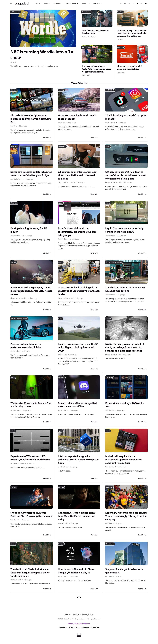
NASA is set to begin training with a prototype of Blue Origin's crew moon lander (79, 291)
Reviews (57, 4)
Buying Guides (71, 4)
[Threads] (142, 4)
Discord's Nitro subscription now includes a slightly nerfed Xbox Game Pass (31, 119)
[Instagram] (125, 4)
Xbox (13, 378)
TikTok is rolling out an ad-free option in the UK (126, 117)
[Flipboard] (138, 4)
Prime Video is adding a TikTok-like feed (125, 405)
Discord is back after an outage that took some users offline (77, 405)
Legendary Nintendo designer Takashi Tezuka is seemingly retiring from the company (126, 516)
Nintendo (121, 48)
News (46, 4)
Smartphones (87, 48)
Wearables (62, 147)
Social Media (110, 90)
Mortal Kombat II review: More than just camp (95, 32)
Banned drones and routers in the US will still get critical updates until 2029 (78, 348)
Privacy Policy (88, 615)
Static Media (68, 619)
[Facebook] (121, 4)
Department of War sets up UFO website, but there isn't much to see (30, 458)
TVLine (70, 628)
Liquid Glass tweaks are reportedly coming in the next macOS (124, 230)
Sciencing (85, 628)
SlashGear (95, 628)
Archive (76, 615)
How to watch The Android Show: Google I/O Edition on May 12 (76, 571)
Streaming (109, 378)
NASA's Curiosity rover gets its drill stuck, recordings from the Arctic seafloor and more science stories (125, 348)
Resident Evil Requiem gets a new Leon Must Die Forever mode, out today (76, 516)
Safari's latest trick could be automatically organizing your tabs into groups (77, 232)
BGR (77, 628)
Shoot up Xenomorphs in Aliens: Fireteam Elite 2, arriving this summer (31, 514)
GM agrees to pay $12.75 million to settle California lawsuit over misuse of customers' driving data (125, 175)
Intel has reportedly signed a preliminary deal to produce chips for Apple (78, 460)
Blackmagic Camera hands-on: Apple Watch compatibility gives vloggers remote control (96, 69)
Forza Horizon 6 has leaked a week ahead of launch (77, 117)
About (67, 615)
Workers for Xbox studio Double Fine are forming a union (31, 405)
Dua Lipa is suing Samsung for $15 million (29, 230)
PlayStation (110, 544)
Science (108, 319)
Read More (47, 138)
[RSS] (146, 4)
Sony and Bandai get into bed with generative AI (124, 571)
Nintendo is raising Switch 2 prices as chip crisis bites (129, 68)
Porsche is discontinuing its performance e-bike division (26, 346)
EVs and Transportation (114, 262)
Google (61, 544)
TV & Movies (15, 12)
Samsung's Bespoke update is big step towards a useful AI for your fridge (31, 174)
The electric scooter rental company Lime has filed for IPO (125, 289)
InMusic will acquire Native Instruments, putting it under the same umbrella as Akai (124, 460)
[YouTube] (133, 4)
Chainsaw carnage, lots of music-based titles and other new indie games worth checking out (131, 33)
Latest (37, 4)
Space (60, 262)
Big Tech (97, 4)
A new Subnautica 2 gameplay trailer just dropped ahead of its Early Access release (31, 291)
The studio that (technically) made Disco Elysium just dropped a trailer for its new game (30, 573)
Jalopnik (62, 628)
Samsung (14, 147)
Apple (60, 203)
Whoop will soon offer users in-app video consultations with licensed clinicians (77, 175)
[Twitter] (129, 4)
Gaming (85, 4)
